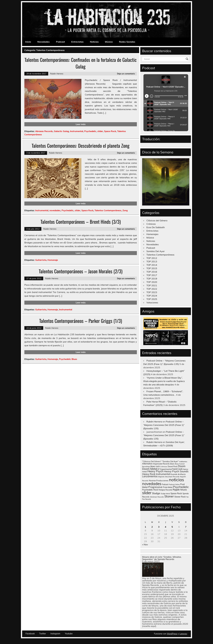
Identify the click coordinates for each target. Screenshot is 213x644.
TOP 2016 (152, 272)
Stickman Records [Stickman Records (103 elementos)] (157, 497)
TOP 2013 (152, 261)
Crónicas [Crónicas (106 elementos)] (164, 466)
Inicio (28, 42)
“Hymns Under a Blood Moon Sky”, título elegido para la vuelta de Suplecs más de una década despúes (164, 381)
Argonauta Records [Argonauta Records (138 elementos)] (161, 464)
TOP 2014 (152, 265)
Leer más (81, 124)
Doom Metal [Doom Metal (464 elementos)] (150, 469)
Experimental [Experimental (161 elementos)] (166, 469)
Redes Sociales (127, 42)
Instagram (55, 634)
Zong (125, 210)
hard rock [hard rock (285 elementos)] (177, 469)
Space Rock (110, 131)
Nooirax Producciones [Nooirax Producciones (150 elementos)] (159, 481)
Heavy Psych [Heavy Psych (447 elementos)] (155, 471)
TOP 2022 (152, 289)
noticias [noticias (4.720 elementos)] (177, 480)
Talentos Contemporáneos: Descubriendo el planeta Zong (81, 146)
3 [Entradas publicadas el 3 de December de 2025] (159, 527)
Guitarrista (41, 260)
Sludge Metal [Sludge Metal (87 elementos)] (165, 494)
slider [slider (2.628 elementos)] (147, 493)
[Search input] (164, 59)
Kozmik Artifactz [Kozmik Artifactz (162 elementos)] (178, 474)
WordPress (172, 634)
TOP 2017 (152, 275)
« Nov (145, 544)
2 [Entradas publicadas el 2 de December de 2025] (152, 527)
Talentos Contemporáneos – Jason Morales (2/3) (81, 271)
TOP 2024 (152, 296)
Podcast (60, 42)
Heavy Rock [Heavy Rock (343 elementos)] (149, 474)
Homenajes (152, 234)
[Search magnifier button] (187, 59)
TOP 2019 (152, 279)
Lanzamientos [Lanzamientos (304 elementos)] (150, 476)
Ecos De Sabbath (156, 227)
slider (100, 131)
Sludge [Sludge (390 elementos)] (156, 493)
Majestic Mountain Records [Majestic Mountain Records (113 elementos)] (169, 477)
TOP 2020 (152, 282)
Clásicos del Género (157, 220)
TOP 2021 (152, 285)
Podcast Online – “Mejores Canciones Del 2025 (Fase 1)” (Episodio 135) (164, 425)
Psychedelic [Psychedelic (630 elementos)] (181, 487)
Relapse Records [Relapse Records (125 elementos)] (165, 490)
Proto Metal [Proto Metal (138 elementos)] (168, 487)
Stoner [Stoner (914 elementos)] (169, 496)
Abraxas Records (44, 131)
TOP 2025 (152, 299)
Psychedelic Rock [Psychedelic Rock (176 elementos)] (150, 490)
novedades (55, 210)
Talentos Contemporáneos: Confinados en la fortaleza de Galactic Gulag (81, 63)
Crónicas (151, 224)
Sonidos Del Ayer (156, 251)
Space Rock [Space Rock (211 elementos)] (176, 493)
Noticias (94, 42)
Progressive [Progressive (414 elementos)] (155, 487)
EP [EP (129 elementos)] (159, 469)
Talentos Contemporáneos (108, 210)
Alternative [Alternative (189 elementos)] (147, 464)
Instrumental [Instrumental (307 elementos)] (163, 474)
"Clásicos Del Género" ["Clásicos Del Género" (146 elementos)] (152, 461)
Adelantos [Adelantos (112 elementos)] (183, 461)
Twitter (43, 634)
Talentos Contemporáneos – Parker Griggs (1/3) (81, 321)
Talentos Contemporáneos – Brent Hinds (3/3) (81, 222)
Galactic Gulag (61, 131)
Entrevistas (77, 42)
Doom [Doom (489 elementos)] (182, 466)
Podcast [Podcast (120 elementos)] (165, 484)
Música (109, 42)
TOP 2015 (152, 268)
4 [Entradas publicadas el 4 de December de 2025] (166, 527)
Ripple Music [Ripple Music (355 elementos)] (180, 490)
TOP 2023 (152, 292)
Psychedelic (90, 131)
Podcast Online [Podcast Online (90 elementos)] (174, 484)
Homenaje (53, 260)
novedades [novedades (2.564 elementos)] (152, 484)
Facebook (30, 634)
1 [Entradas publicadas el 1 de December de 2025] (145, 527)
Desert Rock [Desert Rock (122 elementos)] (173, 466)
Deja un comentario (126, 74)
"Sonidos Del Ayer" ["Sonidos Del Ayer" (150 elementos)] (170, 461)
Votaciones (152, 302)
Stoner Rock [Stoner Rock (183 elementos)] (180, 497)
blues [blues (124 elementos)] (172, 464)
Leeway (183, 634)
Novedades (43, 42)
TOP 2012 (152, 258)
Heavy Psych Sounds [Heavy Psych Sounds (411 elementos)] (176, 471)
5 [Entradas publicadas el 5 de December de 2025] (172, 527)
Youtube (69, 634)
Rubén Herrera (57, 74)
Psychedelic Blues (68, 359)
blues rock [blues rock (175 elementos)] (155, 466)
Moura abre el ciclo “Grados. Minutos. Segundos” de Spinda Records (162, 558)
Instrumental (77, 131)
